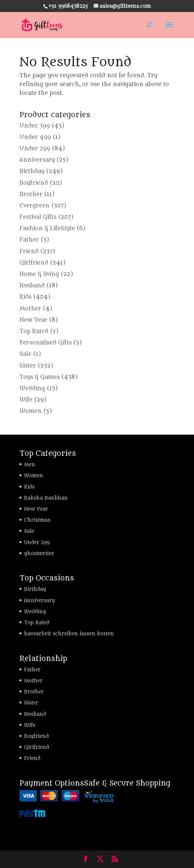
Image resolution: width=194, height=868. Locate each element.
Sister (28, 366)
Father (29, 240)
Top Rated (34, 331)
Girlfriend (34, 263)
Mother (30, 309)
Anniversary (37, 160)
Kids (25, 297)
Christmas (37, 520)
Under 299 (35, 149)
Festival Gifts (38, 217)
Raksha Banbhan (46, 498)
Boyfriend (34, 183)
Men (30, 465)
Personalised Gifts (46, 343)
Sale (25, 354)
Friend (29, 252)
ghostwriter (39, 554)
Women (31, 411)
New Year (33, 320)
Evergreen (35, 206)
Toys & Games (40, 377)
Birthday (32, 171)
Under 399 (35, 126)
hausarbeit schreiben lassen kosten (69, 634)
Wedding (32, 389)
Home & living (39, 274)
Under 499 (35, 137)
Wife (26, 400)
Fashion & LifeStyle (47, 229)
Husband (32, 286)
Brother (31, 194)
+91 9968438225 (68, 6)
